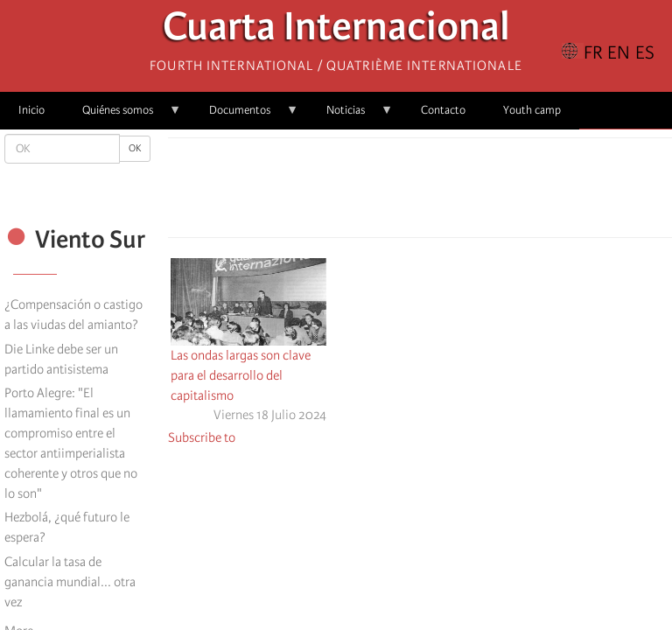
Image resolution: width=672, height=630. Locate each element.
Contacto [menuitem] (443, 110)
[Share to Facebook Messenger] (420, 192)
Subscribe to (202, 437)
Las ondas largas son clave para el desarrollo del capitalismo (241, 375)
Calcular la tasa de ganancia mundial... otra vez (70, 582)
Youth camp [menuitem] (532, 110)
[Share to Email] (444, 192)
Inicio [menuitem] (31, 110)
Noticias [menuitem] (350, 116)
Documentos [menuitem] (245, 116)
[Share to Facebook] (371, 192)
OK (135, 148)
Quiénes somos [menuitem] (122, 116)
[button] (469, 192)
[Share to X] (395, 192)
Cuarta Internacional (336, 31)
